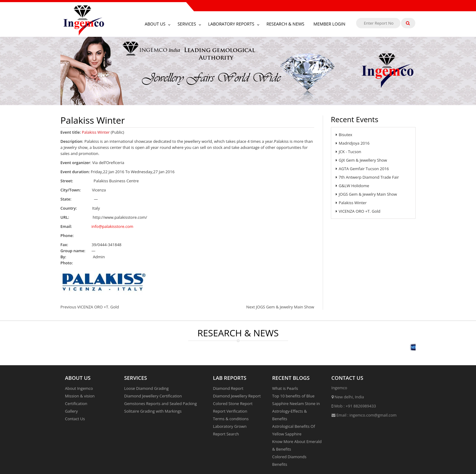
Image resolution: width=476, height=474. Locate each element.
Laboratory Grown (230, 426)
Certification (76, 404)
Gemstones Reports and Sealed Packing (160, 404)
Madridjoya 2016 (353, 143)
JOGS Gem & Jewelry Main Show (366, 194)
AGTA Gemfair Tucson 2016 (362, 169)
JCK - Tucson (348, 152)
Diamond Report (228, 388)
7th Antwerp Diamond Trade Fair (367, 177)
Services (187, 24)
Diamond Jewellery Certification (153, 396)
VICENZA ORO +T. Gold (358, 211)
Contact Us (75, 419)
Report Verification (230, 411)
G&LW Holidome (352, 186)
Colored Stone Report (233, 404)
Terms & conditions (231, 419)
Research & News (286, 24)
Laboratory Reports (231, 24)
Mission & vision (80, 396)
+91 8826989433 (361, 406)
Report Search (226, 434)
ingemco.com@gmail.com (373, 415)
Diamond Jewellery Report (237, 396)
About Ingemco (79, 388)
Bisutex (344, 135)
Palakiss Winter (351, 203)
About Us (155, 24)
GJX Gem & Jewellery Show (361, 160)
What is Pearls (285, 388)
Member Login (330, 24)
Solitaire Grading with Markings (153, 411)
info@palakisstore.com (112, 226)
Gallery (71, 411)
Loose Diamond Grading (146, 388)
